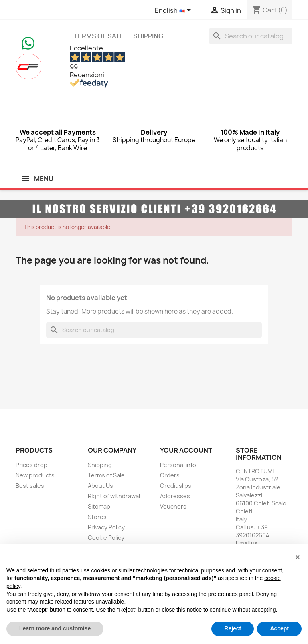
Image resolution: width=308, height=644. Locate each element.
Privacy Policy (106, 527)
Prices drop (31, 465)
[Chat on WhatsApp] (28, 42)
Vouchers (173, 506)
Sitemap (99, 506)
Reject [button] (233, 628)
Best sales (30, 486)
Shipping (148, 36)
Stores (97, 517)
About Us (100, 486)
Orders (170, 475)
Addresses (175, 496)
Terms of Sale (99, 36)
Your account (186, 450)
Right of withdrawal (114, 496)
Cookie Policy (106, 538)
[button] (298, 557)
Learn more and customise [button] (55, 628)
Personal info (178, 465)
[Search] (251, 36)
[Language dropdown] (174, 11)
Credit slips (176, 486)
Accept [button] (279, 628)
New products (35, 475)
